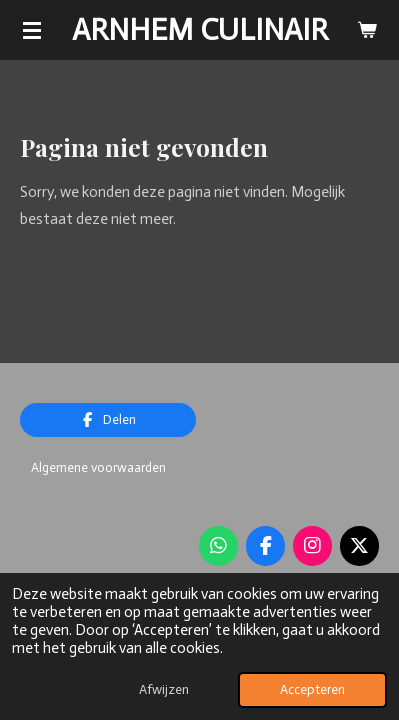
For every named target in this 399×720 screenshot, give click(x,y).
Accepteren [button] (312, 689)
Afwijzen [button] (164, 689)
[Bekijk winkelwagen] (367, 30)
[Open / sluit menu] (32, 30)
